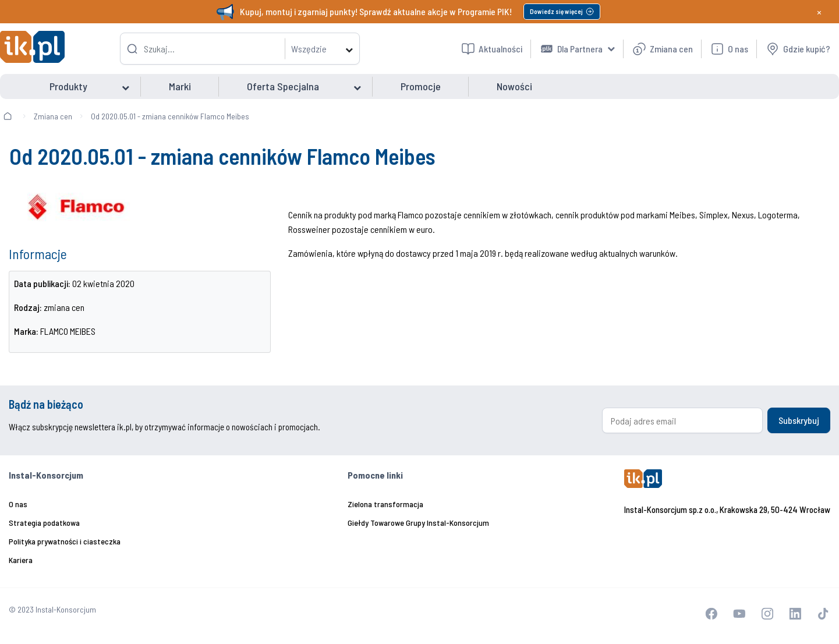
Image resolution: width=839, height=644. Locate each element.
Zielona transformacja (385, 504)
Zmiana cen (53, 116)
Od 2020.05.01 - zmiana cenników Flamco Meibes (170, 116)
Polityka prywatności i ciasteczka (65, 541)
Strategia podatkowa (44, 523)
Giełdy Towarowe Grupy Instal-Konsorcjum (418, 523)
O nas (18, 504)
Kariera (21, 560)
